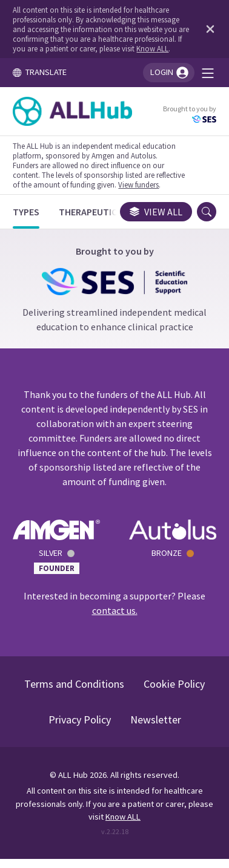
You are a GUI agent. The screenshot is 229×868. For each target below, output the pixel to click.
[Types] (26, 212)
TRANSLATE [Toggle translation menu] (39, 72)
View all (156, 212)
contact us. (115, 610)
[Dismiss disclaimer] (208, 29)
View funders (138, 184)
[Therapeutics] (91, 212)
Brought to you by (190, 114)
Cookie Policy (174, 684)
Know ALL (152, 48)
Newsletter (156, 720)
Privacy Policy (80, 720)
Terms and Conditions (74, 684)
